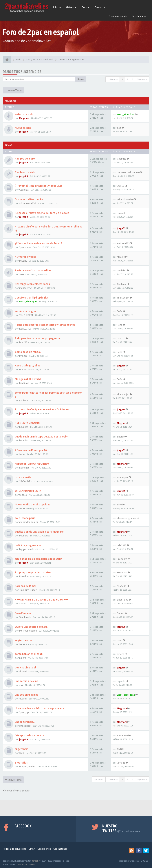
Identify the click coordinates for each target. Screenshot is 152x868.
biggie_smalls (27, 549)
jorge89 (23, 132)
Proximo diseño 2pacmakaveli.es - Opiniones (42, 409)
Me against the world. (28, 379)
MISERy (23, 261)
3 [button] (133, 79)
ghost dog (123, 600)
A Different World (25, 257)
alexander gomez (29, 522)
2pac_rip (24, 712)
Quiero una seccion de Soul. (32, 627)
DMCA (32, 849)
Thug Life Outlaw (28, 590)
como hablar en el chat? (29, 654)
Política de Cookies (26, 864)
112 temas (113, 79)
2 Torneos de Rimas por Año (32, 450)
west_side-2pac (126, 114)
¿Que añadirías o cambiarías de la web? (38, 559)
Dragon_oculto (27, 766)
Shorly (120, 437)
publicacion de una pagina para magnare (39, 532)
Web (71, 7)
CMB (22, 753)
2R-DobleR (25, 481)
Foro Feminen (23, 613)
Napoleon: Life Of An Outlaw (32, 464)
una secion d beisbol (27, 695)
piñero (23, 658)
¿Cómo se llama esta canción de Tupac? (39, 243)
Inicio (57, 7)
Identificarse (140, 16)
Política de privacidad (15, 849)
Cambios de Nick (25, 172)
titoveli (23, 671)
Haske (120, 213)
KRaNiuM (24, 383)
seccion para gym (25, 311)
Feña (120, 311)
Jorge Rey (36, 861)
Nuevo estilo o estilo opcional (33, 504)
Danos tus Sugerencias (22, 72)
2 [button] (127, 79)
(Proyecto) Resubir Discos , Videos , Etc (39, 186)
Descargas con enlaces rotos (32, 284)
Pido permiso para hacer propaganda (37, 338)
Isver (120, 640)
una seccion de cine (26, 681)
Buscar (100, 7)
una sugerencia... (25, 722)
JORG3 (121, 186)
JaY (21, 685)
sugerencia (22, 749)
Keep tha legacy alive (28, 365)
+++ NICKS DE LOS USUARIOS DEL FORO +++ (42, 600)
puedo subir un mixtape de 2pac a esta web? (41, 436)
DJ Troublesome (28, 631)
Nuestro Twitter (121, 828)
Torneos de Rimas (26, 586)
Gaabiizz (122, 159)
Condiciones (44, 849)
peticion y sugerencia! (28, 545)
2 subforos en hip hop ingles (32, 298)
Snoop (23, 603)
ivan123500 (25, 329)
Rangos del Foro (25, 159)
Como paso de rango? (28, 352)
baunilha (24, 427)
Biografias (21, 763)
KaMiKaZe (122, 735)
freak (22, 454)
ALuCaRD (122, 586)
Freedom (122, 559)
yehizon (24, 400)
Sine (119, 504)
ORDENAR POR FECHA (28, 491)
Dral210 (23, 342)
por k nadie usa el (25, 667)
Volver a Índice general (16, 791)
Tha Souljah (123, 298)
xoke (22, 274)
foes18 (23, 495)
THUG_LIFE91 (26, 315)
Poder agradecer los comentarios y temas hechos (45, 325)
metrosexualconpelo (128, 172)
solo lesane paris (25, 518)
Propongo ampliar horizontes (33, 572)
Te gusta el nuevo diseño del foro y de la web (42, 213)
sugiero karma (24, 640)
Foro (86, 7)
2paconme (25, 247)
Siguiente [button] (142, 79)
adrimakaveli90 (28, 203)
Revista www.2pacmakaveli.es (33, 270)
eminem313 (123, 243)
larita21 (121, 763)
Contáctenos (60, 849)
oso (119, 128)
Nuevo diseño (23, 128)
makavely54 (26, 288)
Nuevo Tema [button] (13, 90)
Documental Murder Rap (30, 199)
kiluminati (24, 468)
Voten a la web (24, 114)
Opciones (99, 779)
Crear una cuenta (118, 16)
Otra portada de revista (30, 735)
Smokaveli (25, 617)
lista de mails (23, 477)
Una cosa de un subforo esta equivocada (39, 708)
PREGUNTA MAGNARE (28, 423)
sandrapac (123, 477)
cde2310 (122, 545)
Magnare (24, 118)
